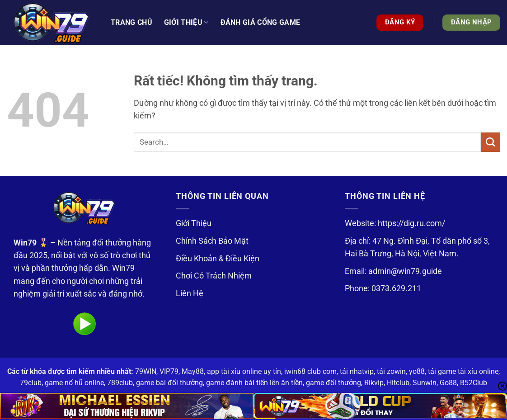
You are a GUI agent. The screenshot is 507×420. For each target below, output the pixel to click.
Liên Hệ (190, 293)
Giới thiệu (186, 23)
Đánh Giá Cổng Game (261, 22)
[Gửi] (491, 142)
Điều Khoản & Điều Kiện (218, 259)
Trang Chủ (131, 22)
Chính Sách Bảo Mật (212, 241)
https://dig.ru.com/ (411, 223)
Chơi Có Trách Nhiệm (214, 276)
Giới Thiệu (194, 223)
